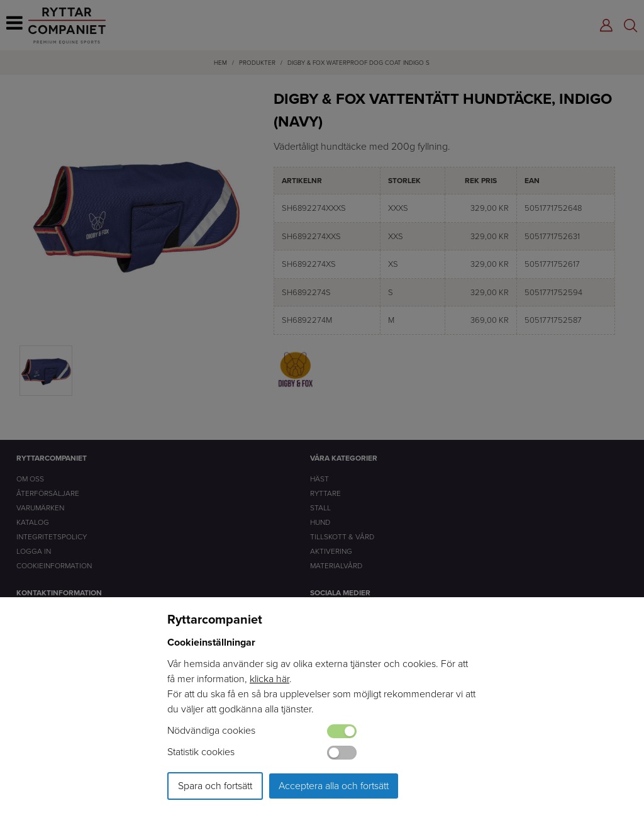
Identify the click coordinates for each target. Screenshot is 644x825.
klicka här (269, 679)
